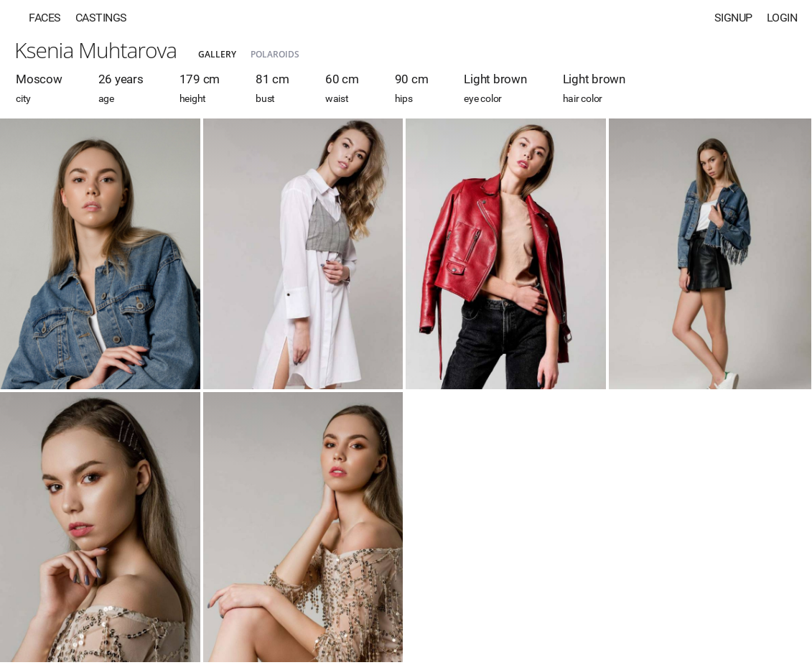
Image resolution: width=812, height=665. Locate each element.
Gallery (217, 54)
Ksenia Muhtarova (95, 50)
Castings (101, 18)
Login (782, 18)
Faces (45, 18)
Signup (733, 18)
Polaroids (275, 54)
